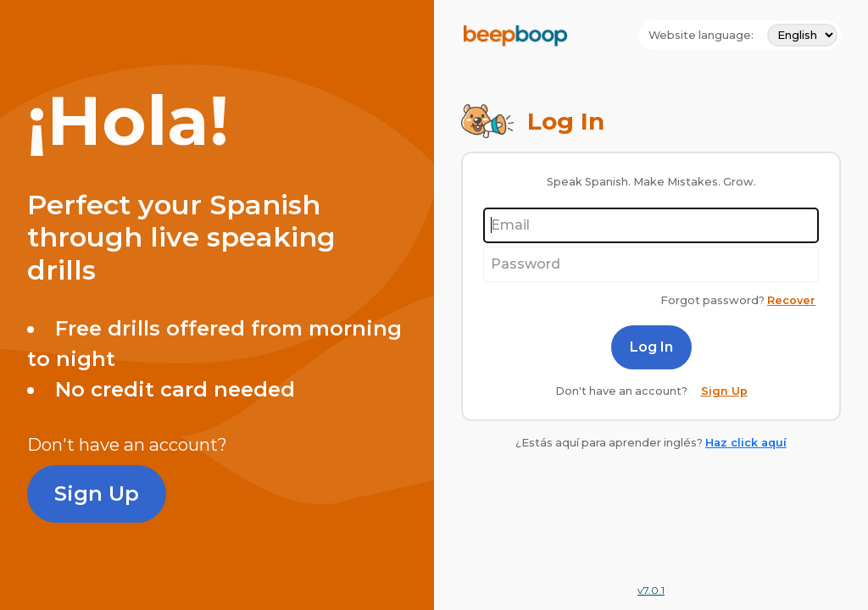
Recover (791, 300)
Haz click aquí (746, 443)
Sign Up (97, 494)
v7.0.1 (651, 590)
